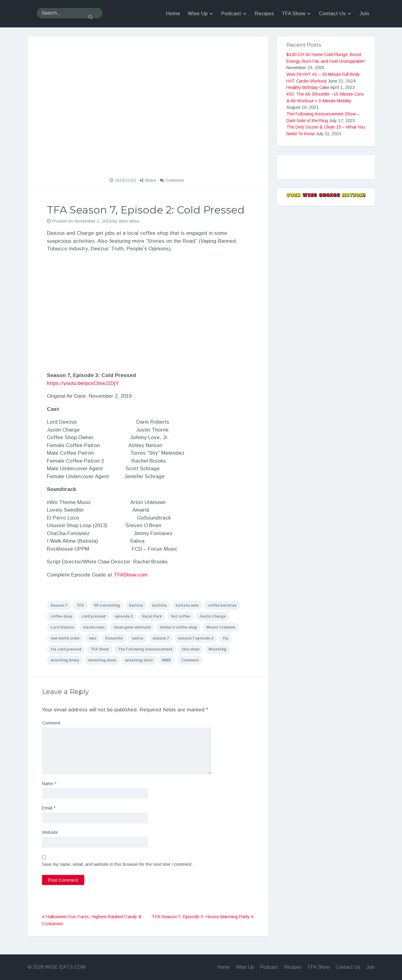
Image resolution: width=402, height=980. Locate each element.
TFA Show (100, 649)
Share (151, 180)
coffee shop (61, 616)
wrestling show (102, 660)
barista (136, 605)
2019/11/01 (126, 180)
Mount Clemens (221, 627)
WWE (166, 660)
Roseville (114, 638)
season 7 (161, 638)
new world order (65, 638)
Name (49, 784)
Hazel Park (152, 616)
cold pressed (94, 616)
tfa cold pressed (66, 649)
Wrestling (217, 649)
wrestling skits (139, 660)
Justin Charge (212, 616)
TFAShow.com (131, 575)
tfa (225, 638)
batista (159, 605)
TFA (80, 605)
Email (49, 808)
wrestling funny (65, 660)
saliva (138, 638)
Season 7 (59, 605)
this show (191, 649)
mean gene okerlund (132, 627)
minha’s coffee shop (178, 627)
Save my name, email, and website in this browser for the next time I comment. (117, 864)
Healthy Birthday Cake (308, 87)
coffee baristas (222, 605)
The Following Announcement (145, 649)
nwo (93, 638)
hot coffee (181, 616)
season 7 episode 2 (196, 638)
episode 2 (124, 616)
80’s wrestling (107, 605)
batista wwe (187, 605)
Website (50, 832)
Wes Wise (129, 221)
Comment (175, 180)
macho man (94, 627)
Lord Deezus (62, 627)
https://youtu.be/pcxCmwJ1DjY (83, 383)
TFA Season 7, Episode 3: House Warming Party (203, 917)
